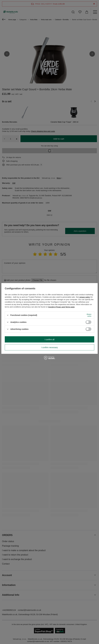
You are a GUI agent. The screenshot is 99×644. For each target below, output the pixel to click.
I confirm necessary (49, 347)
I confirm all (49, 339)
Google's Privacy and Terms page (61, 307)
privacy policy (85, 297)
